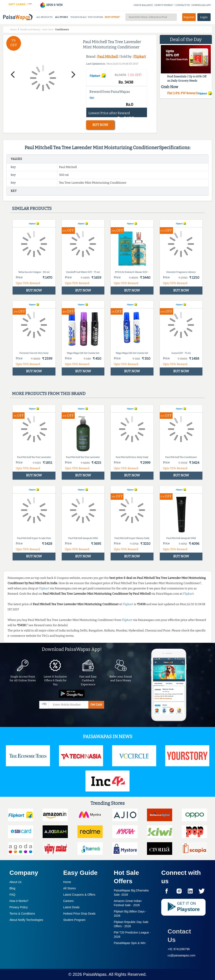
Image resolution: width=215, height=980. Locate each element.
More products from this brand (49, 394)
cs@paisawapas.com (182, 955)
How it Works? (19, 901)
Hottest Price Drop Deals (79, 914)
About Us (16, 882)
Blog (12, 888)
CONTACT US (183, 5)
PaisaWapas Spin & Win (130, 943)
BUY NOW (100, 125)
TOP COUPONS (95, 17)
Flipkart (140, 56)
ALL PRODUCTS (44, 17)
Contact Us (179, 936)
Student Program (74, 920)
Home (67, 882)
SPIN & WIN (51, 5)
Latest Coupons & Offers (79, 895)
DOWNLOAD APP (201, 5)
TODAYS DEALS (78, 17)
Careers (68, 901)
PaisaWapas (95, 974)
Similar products (32, 208)
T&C (92, 98)
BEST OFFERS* (112, 17)
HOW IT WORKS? (164, 5)
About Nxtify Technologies (26, 920)
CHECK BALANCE (143, 5)
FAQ (12, 895)
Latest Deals (71, 907)
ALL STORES (61, 17)
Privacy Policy (19, 907)
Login (204, 17)
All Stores (69, 888)
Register (189, 17)
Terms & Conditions (22, 914)
